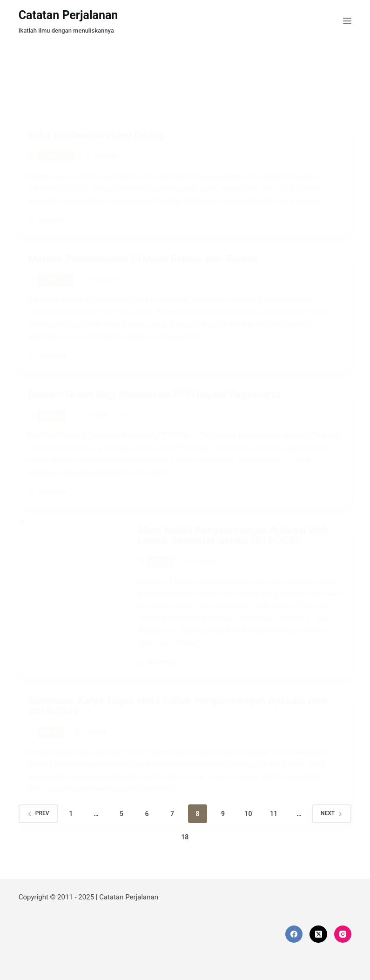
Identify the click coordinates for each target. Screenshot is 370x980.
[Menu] (347, 21)
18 (185, 837)
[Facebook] (294, 934)
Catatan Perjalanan (68, 15)
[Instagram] (343, 934)
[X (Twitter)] (318, 934)
